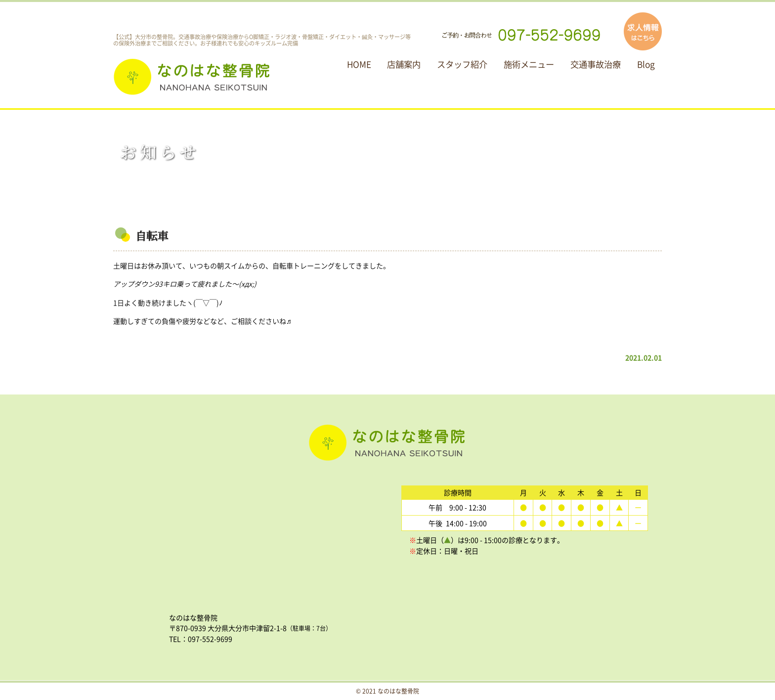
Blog (646, 64)
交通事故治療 (596, 64)
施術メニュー (529, 64)
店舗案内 (404, 64)
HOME (359, 64)
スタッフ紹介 (462, 64)
